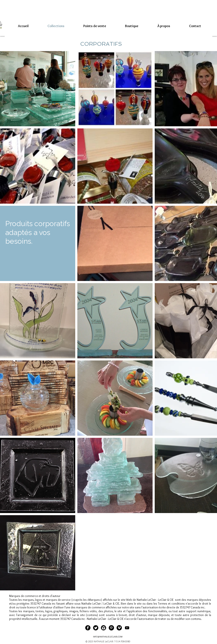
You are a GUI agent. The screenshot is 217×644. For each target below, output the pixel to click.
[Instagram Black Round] (104, 628)
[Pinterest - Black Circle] (111, 628)
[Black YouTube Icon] (127, 628)
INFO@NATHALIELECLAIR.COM (108, 637)
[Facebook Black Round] (88, 628)
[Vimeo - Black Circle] (119, 628)
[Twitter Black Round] (96, 628)
